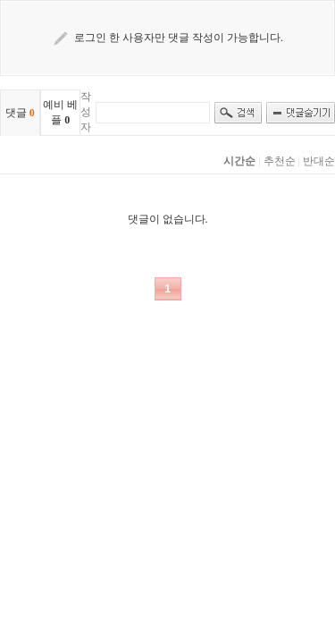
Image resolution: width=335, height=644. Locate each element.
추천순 (280, 161)
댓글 (20, 113)
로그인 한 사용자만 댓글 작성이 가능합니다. (179, 38)
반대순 (319, 161)
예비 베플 (60, 112)
